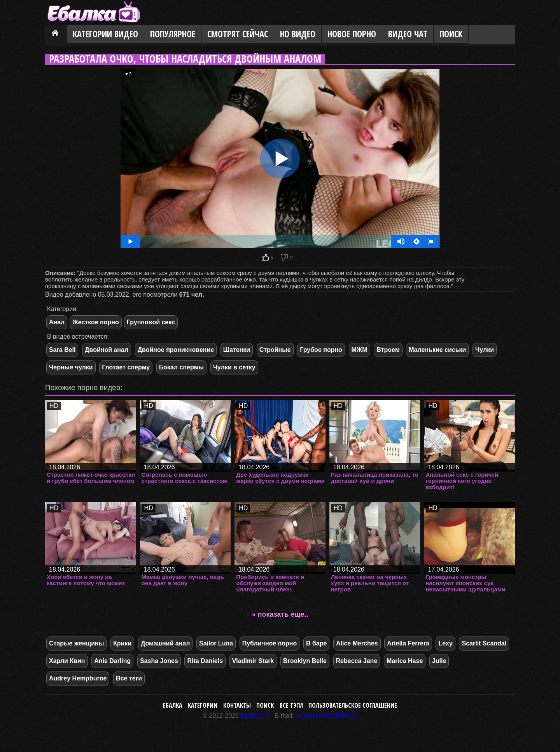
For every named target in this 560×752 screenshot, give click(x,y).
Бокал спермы (181, 367)
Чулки (485, 350)
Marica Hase (405, 661)
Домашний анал (165, 643)
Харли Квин (67, 661)
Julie (439, 661)
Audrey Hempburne (78, 678)
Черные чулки (71, 367)
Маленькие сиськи (437, 350)
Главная (56, 35)
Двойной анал (107, 350)
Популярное (173, 34)
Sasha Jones (159, 661)
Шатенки (237, 350)
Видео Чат (408, 34)
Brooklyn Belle (305, 661)
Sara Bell (62, 350)
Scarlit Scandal (484, 643)
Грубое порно (321, 350)
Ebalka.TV (255, 716)
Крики (122, 643)
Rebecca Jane (357, 661)
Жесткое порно (95, 322)
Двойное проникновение (176, 350)
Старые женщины (76, 643)
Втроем (388, 350)
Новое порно (352, 34)
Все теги (129, 678)
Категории (203, 705)
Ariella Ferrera (408, 643)
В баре (316, 643)
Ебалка (173, 705)
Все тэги (291, 705)
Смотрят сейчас (238, 34)
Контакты (237, 705)
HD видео (298, 34)
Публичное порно (270, 643)
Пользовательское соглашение (353, 705)
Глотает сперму (126, 367)
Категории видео (105, 34)
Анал (57, 322)
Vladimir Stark (253, 661)
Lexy (445, 643)
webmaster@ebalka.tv (326, 716)
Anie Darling (112, 661)
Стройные (275, 350)
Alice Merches (357, 643)
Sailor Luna (216, 643)
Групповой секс (151, 322)
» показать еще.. (280, 614)
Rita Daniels (205, 661)
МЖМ (360, 350)
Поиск (451, 34)
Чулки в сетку (234, 367)
